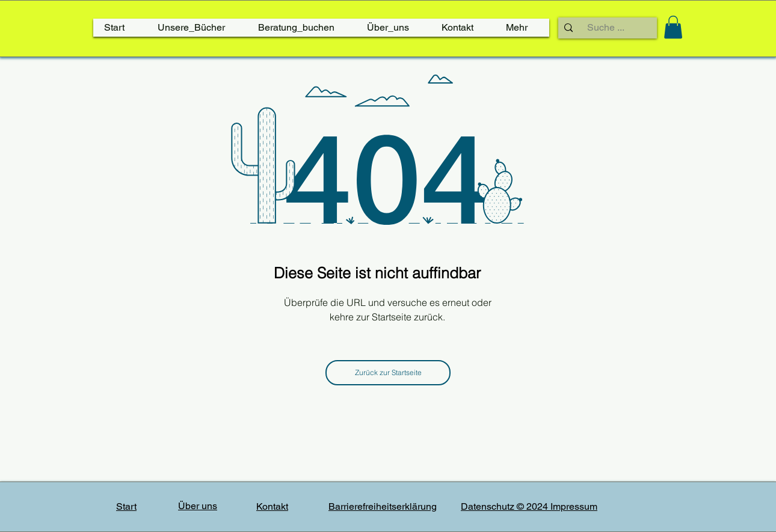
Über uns (198, 506)
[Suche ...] (606, 28)
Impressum (574, 506)
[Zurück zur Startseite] (388, 373)
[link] (673, 27)
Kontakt (272, 506)
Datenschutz (489, 506)
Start (126, 506)
